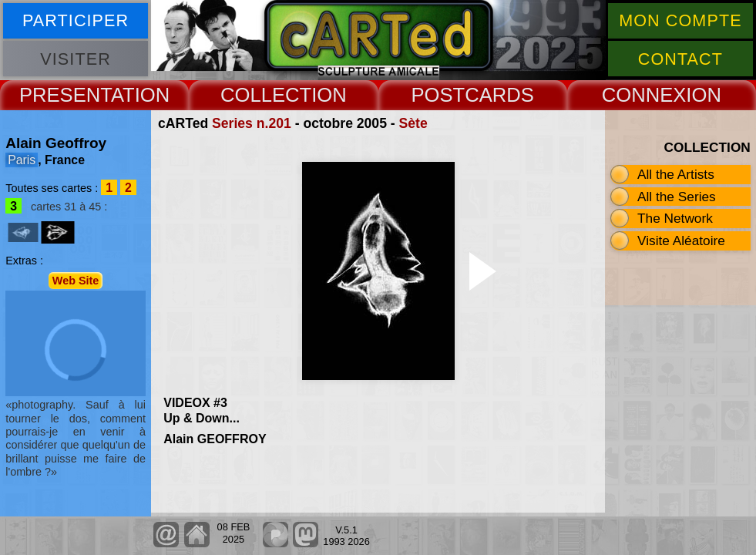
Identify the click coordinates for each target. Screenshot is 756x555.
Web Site (76, 281)
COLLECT (266, 95)
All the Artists (676, 174)
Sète (413, 123)
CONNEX (644, 95)
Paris (22, 160)
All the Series (677, 197)
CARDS (499, 95)
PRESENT (65, 95)
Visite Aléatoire (681, 240)
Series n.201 (252, 123)
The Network (675, 218)
